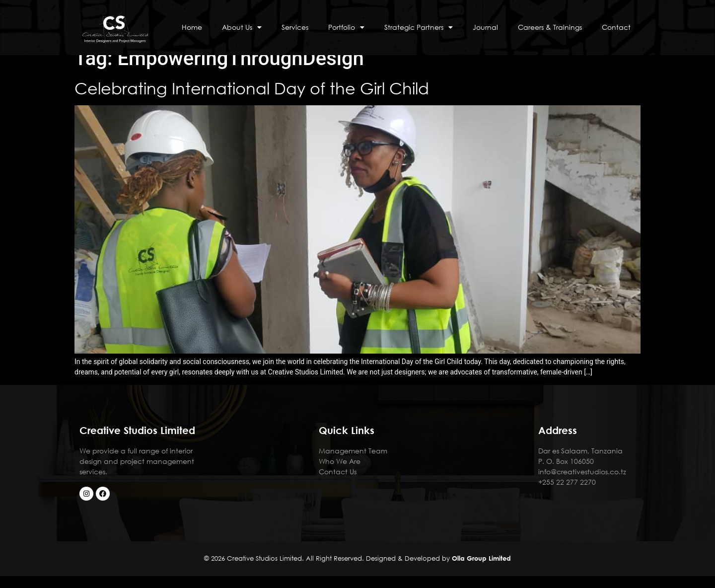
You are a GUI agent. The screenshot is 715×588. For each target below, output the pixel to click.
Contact (616, 27)
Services (295, 27)
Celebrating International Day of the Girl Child (254, 100)
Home (192, 27)
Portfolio (346, 27)
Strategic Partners (419, 27)
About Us (242, 27)
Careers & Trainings (550, 27)
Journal (485, 27)
